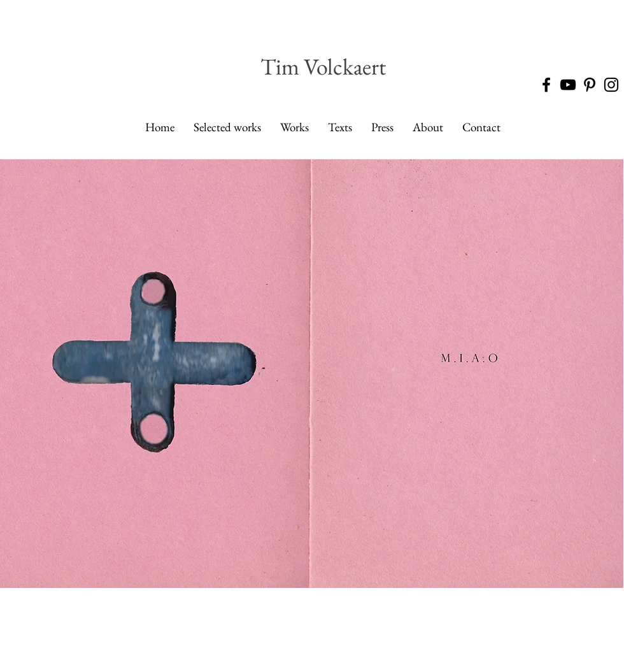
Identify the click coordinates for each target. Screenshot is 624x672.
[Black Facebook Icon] (546, 85)
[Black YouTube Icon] (568, 85)
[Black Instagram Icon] (611, 85)
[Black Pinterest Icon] (590, 85)
